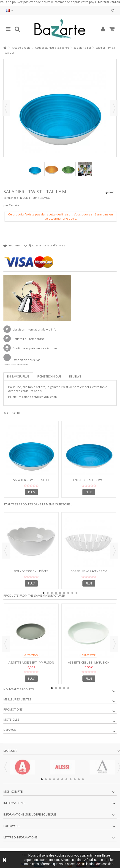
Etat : (36, 198)
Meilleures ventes (17, 699)
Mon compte (13, 791)
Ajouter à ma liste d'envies (47, 245)
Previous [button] (6, 551)
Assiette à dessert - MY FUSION (31, 662)
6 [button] (64, 593)
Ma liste (113, 11)
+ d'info (51, 329)
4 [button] (56, 593)
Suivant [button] (114, 108)
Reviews (75, 376)
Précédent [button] (6, 108)
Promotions (13, 709)
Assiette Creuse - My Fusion (89, 662)
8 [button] (72, 593)
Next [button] (114, 551)
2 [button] (62, 317)
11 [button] (83, 779)
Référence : (11, 198)
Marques (10, 751)
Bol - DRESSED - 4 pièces (31, 571)
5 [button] (60, 593)
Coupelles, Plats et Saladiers (52, 48)
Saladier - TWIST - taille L (31, 480)
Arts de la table (21, 48)
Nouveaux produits (19, 689)
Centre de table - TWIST (89, 480)
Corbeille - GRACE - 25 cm (89, 571)
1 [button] (58, 317)
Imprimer (14, 245)
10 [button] (79, 779)
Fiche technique (49, 376)
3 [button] (52, 593)
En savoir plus (18, 376)
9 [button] (76, 593)
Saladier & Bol (82, 48)
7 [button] (68, 593)
